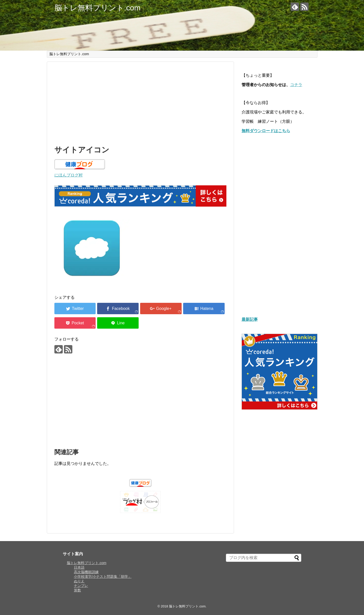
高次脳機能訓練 (86, 572)
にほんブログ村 (69, 175)
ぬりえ (79, 581)
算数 (77, 590)
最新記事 (250, 319)
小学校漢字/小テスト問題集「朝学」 (103, 577)
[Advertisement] (140, 102)
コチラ (296, 85)
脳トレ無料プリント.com (98, 8)
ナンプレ (81, 586)
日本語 (79, 567)
